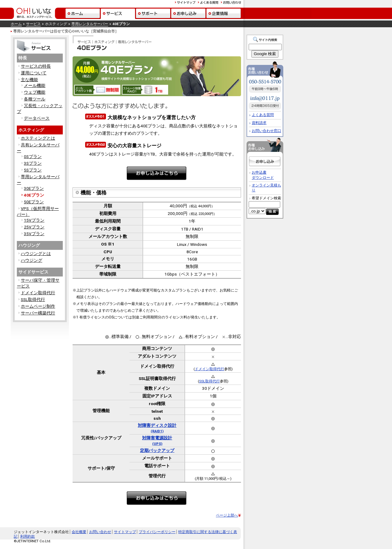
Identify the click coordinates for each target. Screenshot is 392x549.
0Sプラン (33, 156)
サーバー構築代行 (38, 313)
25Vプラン (34, 227)
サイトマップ (125, 532)
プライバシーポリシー (157, 532)
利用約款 (28, 536)
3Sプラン (33, 163)
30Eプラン (34, 188)
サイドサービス (33, 272)
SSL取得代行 (33, 299)
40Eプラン (34, 195)
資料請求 (259, 123)
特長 (23, 58)
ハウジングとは (36, 254)
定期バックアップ (157, 450)
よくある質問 (263, 115)
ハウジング (29, 245)
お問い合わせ (100, 532)
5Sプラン (33, 170)
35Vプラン (34, 234)
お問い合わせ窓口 (266, 131)
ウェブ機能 (35, 92)
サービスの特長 (36, 66)
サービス (33, 24)
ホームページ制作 (38, 306)
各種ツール (35, 99)
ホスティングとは (38, 138)
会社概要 (79, 532)
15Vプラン (34, 220)
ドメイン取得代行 (38, 293)
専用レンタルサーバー (90, 24)
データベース (37, 118)
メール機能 (35, 85)
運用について (34, 73)
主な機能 (29, 80)
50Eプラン (34, 202)
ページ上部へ (227, 515)
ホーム (16, 24)
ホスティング (31, 130)
